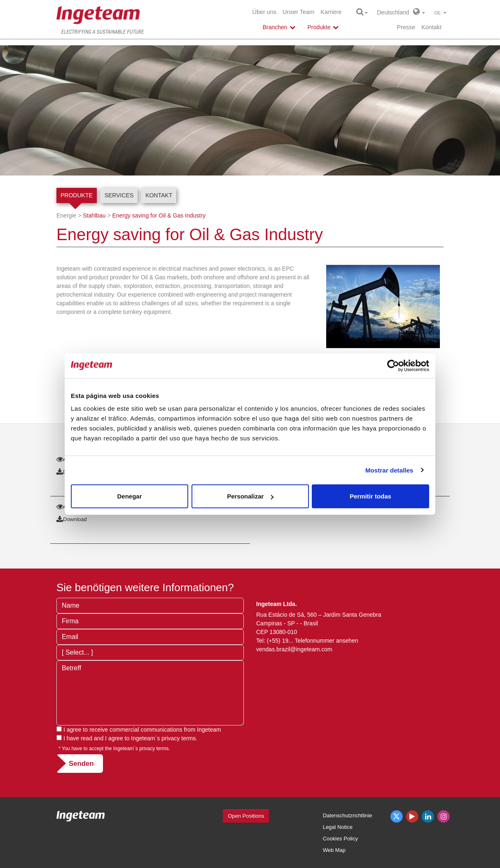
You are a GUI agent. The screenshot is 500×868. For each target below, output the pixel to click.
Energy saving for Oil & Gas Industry (159, 215)
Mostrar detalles (389, 470)
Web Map (334, 850)
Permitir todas (370, 496)
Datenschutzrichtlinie (348, 815)
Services (119, 195)
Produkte (77, 195)
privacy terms (179, 738)
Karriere (331, 12)
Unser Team (298, 12)
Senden (81, 764)
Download (72, 519)
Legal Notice (338, 827)
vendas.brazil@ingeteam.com (294, 649)
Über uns (264, 12)
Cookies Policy (340, 839)
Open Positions (246, 816)
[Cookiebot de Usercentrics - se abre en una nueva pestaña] (393, 365)
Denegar (129, 496)
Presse (406, 27)
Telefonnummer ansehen (327, 641)
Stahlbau (94, 215)
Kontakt (431, 27)
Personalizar (250, 496)
